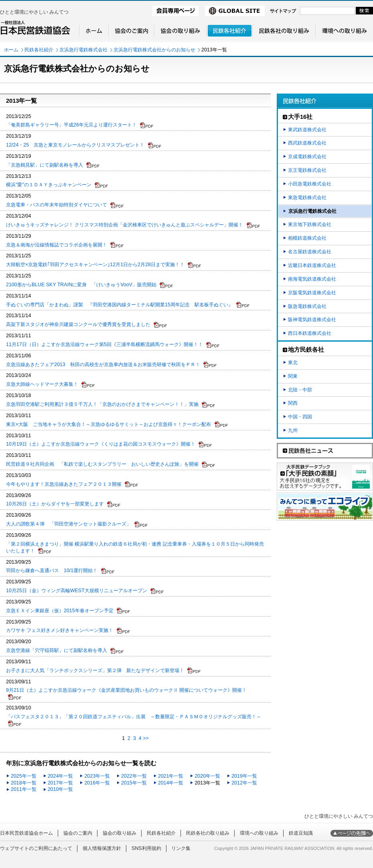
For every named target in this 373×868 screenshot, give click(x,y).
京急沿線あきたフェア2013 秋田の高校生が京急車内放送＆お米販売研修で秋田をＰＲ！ (103, 365)
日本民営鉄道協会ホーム (26, 833)
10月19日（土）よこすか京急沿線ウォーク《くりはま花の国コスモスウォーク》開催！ (101, 444)
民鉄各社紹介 (39, 50)
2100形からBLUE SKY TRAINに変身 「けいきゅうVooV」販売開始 (81, 285)
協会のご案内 (78, 833)
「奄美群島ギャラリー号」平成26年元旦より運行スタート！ (71, 125)
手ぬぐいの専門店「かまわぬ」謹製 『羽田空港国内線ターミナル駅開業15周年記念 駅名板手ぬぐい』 (120, 305)
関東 (293, 376)
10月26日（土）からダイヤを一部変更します (55, 504)
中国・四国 (300, 417)
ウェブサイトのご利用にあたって (36, 848)
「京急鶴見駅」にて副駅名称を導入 (45, 165)
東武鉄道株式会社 (307, 130)
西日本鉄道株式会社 (310, 333)
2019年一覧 (244, 776)
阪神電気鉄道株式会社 (312, 320)
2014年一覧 (171, 783)
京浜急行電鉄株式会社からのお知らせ (154, 50)
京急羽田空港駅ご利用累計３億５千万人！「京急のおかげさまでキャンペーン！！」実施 (102, 404)
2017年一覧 (61, 783)
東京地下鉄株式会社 (310, 224)
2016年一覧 (97, 783)
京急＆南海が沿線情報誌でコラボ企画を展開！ (57, 245)
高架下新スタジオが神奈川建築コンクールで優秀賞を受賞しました (78, 324)
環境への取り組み (259, 833)
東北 (293, 363)
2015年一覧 (134, 783)
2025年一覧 (24, 776)
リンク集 (181, 848)
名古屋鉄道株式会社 (310, 252)
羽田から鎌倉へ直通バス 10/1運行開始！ (52, 571)
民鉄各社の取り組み (208, 833)
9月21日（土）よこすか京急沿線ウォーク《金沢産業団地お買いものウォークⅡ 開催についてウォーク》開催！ (126, 690)
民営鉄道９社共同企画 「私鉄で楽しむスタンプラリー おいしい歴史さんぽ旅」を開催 (102, 464)
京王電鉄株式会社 (307, 170)
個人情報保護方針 (102, 848)
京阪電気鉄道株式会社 (312, 293)
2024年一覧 (61, 776)
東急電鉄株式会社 (307, 198)
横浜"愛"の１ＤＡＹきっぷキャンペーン (49, 185)
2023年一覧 (97, 776)
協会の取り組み (120, 833)
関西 (293, 403)
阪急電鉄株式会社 (307, 306)
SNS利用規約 (146, 848)
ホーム (11, 50)
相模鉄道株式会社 (307, 238)
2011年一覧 (24, 789)
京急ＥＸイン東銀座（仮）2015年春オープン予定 (60, 611)
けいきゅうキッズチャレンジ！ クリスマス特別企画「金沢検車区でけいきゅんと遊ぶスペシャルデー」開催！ (125, 225)
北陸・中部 (300, 390)
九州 (293, 430)
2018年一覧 (24, 783)
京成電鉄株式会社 (307, 157)
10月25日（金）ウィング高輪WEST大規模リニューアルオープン (77, 591)
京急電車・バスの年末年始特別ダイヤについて (57, 205)
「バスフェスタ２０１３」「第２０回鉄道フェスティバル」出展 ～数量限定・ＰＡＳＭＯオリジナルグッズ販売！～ (134, 717)
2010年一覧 (61, 789)
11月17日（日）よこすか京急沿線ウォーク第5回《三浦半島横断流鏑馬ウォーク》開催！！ (104, 344)
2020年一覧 (207, 776)
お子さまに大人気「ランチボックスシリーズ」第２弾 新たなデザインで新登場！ (95, 670)
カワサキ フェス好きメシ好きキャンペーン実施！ (60, 630)
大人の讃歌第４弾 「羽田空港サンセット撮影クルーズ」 (69, 524)
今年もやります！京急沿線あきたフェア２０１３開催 (64, 484)
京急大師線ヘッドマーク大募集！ (42, 384)
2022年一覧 (134, 776)
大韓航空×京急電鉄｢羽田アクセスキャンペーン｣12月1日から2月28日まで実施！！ (95, 265)
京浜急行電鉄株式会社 (83, 50)
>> (146, 738)
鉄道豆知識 (301, 833)
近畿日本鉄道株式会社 (312, 265)
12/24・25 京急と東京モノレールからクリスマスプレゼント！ (75, 145)
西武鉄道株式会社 (307, 143)
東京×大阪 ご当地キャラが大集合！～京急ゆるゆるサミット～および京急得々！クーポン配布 (108, 424)
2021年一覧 (171, 776)
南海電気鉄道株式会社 (312, 279)
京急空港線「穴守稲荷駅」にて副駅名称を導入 (57, 650)
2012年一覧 (244, 783)
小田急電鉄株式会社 (310, 184)
